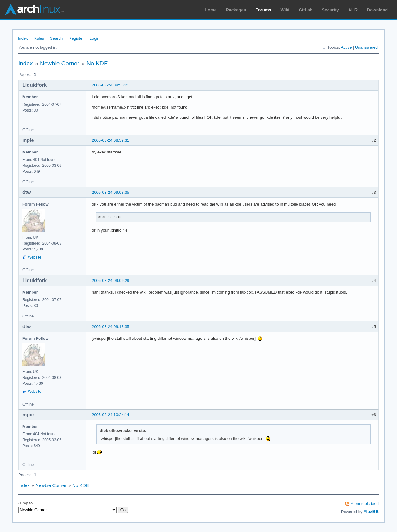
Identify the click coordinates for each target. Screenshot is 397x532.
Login (95, 38)
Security (330, 10)
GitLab (306, 10)
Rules (39, 38)
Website (35, 257)
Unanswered (366, 47)
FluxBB (371, 512)
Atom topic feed (365, 504)
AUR (353, 10)
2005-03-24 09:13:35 (111, 327)
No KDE (97, 63)
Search (56, 38)
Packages (236, 10)
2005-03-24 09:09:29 (111, 280)
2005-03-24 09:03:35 (111, 192)
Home (211, 10)
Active (346, 47)
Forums (263, 10)
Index (23, 38)
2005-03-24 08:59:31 (111, 140)
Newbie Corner (60, 63)
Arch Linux (34, 9)
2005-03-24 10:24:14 (111, 415)
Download (377, 10)
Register (76, 38)
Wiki (285, 10)
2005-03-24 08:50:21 (111, 85)
